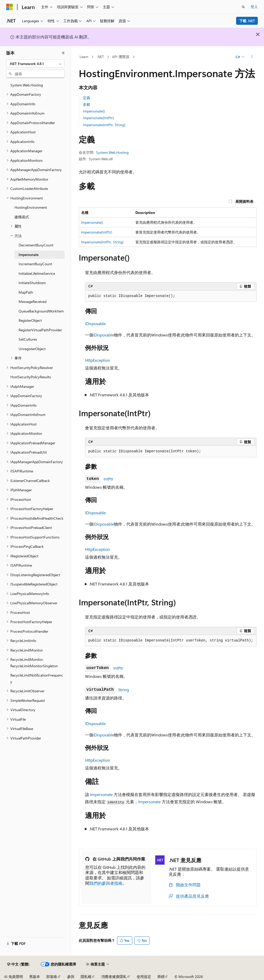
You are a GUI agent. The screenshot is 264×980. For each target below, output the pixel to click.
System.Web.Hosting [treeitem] (27, 85)
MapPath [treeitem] (26, 292)
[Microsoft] (10, 7)
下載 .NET (247, 21)
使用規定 (144, 977)
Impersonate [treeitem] (29, 255)
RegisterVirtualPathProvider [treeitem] (40, 330)
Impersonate (101, 794)
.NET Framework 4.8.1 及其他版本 (119, 395)
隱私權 (86, 977)
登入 (254, 7)
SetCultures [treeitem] (28, 339)
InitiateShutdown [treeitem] (32, 283)
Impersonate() (94, 111)
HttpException (98, 360)
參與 (71, 977)
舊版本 (35, 977)
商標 (161, 977)
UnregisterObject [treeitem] (32, 349)
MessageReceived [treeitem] (33, 302)
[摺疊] (63, 53)
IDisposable (95, 323)
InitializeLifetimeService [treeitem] (37, 273)
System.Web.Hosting (112, 152)
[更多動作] (252, 57)
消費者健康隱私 (114, 977)
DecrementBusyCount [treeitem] (36, 245)
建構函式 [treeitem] (22, 217)
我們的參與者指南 (106, 883)
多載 (87, 104)
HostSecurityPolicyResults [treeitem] (31, 377)
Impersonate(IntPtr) (98, 118)
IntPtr (108, 479)
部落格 (52, 977)
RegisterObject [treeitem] (30, 320)
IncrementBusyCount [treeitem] (35, 264)
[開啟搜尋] (243, 7)
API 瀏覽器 (121, 57)
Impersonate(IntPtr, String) (104, 125)
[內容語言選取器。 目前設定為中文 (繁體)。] (18, 964)
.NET (100, 57)
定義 (87, 98)
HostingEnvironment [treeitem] (31, 207)
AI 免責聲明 (14, 977)
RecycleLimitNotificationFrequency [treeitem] (37, 678)
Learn (84, 57)
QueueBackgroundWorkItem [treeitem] (41, 311)
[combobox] (35, 64)
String (124, 690)
